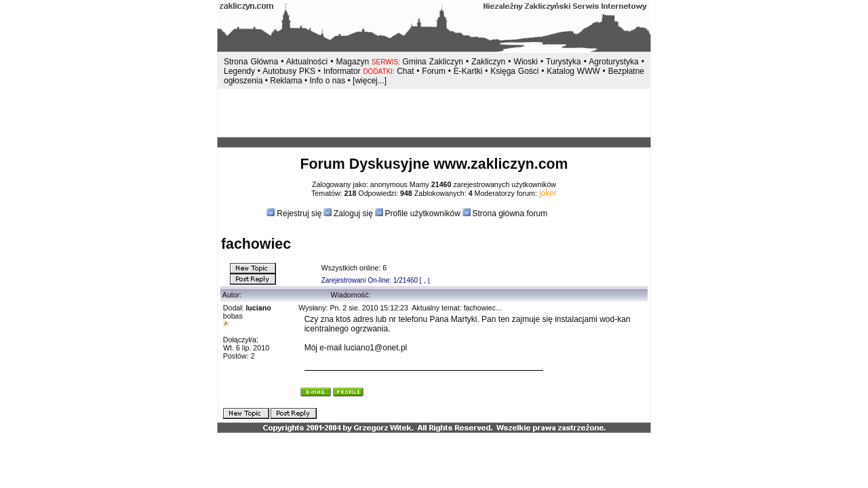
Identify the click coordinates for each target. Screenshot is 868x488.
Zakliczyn (488, 62)
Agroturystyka (615, 62)
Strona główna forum (510, 213)
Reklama (286, 81)
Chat (407, 71)
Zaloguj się (353, 213)
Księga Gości (514, 71)
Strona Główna (251, 62)
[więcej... (369, 81)
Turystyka (564, 62)
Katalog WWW (574, 71)
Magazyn (353, 62)
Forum (434, 71)
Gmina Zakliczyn (432, 62)
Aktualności (307, 62)
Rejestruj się (298, 213)
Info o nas (327, 81)
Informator (342, 71)
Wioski (526, 62)
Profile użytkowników (423, 213)
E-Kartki (469, 71)
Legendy (239, 71)
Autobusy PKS (289, 71)
